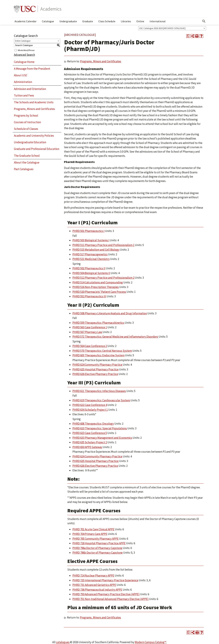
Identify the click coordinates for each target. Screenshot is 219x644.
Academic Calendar (26, 21)
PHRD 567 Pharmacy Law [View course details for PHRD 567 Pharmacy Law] (87, 332)
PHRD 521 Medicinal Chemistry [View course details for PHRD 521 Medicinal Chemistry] (91, 259)
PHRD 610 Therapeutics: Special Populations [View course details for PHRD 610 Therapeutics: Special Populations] (100, 428)
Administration (23, 82)
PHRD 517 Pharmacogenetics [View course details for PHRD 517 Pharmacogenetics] (90, 254)
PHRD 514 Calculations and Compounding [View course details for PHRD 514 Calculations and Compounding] (98, 282)
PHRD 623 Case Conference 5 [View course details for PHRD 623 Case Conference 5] (90, 433)
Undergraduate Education (30, 142)
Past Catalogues (24, 169)
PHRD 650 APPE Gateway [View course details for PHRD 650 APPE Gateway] (87, 447)
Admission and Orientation (30, 89)
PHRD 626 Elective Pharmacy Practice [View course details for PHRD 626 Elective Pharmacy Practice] (95, 374)
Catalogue (48, 21)
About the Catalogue (27, 162)
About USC (21, 75)
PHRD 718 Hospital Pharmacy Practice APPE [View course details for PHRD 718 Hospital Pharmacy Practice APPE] (99, 543)
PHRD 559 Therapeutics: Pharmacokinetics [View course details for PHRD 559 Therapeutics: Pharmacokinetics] (98, 323)
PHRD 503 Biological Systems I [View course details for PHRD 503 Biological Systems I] (91, 240)
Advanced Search (24, 55)
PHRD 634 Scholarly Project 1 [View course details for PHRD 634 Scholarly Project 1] (90, 410)
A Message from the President (32, 69)
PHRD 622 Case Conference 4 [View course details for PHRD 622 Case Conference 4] (90, 405)
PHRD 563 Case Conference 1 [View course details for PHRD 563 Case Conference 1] (90, 327)
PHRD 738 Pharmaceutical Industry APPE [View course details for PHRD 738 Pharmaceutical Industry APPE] (97, 590)
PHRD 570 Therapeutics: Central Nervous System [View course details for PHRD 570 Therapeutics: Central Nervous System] (102, 351)
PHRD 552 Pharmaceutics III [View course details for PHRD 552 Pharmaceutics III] (89, 296)
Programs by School (26, 116)
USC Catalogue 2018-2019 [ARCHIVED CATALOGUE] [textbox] (162, 28)
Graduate (88, 21)
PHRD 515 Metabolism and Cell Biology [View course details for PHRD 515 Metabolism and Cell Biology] (96, 250)
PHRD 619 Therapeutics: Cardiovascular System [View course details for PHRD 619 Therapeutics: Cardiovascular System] (101, 400)
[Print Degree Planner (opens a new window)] (188, 36)
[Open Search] (204, 21)
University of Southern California (25, 9)
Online (140, 21)
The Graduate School (27, 156)
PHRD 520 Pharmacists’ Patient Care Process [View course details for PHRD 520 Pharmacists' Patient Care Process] (99, 292)
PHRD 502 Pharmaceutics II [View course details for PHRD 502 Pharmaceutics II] (89, 268)
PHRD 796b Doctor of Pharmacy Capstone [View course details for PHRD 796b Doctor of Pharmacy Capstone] (98, 553)
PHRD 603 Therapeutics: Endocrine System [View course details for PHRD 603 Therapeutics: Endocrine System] (98, 355)
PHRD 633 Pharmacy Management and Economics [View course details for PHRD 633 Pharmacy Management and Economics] (102, 438)
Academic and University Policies (34, 136)
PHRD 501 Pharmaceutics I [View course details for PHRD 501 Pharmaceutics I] (88, 231)
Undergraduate (68, 21)
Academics (51, 9)
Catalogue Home (24, 62)
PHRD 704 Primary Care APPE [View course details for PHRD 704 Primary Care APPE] (90, 534)
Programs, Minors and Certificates (34, 109)
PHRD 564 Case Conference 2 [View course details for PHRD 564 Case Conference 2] (90, 346)
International (158, 21)
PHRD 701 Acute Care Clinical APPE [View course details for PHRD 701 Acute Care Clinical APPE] (93, 529)
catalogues (63, 642)
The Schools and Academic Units (34, 102)
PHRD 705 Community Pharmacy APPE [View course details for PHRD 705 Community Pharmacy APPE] (96, 539)
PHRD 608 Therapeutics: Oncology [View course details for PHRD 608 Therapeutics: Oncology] (93, 424)
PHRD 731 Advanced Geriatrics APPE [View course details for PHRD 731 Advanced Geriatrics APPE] (94, 585)
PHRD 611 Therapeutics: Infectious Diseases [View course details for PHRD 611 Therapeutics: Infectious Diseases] (99, 391)
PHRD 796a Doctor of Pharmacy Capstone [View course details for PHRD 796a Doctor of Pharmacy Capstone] (97, 548)
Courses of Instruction (27, 122)
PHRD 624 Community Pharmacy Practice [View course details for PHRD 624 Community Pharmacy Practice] (97, 365)
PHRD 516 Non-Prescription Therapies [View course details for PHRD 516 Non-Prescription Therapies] (96, 287)
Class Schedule (107, 21)
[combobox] (172, 28)
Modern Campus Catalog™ (150, 642)
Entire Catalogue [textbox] (23, 41)
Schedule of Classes (26, 129)
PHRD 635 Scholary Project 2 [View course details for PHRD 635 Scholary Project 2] (90, 442)
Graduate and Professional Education (37, 149)
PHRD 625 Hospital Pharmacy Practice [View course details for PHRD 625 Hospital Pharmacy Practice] (96, 369)
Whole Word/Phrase (26, 50)
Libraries (126, 21)
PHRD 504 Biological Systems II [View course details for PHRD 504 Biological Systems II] (91, 273)
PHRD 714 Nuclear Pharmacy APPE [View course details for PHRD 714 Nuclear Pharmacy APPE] (93, 576)
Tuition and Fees (24, 95)
